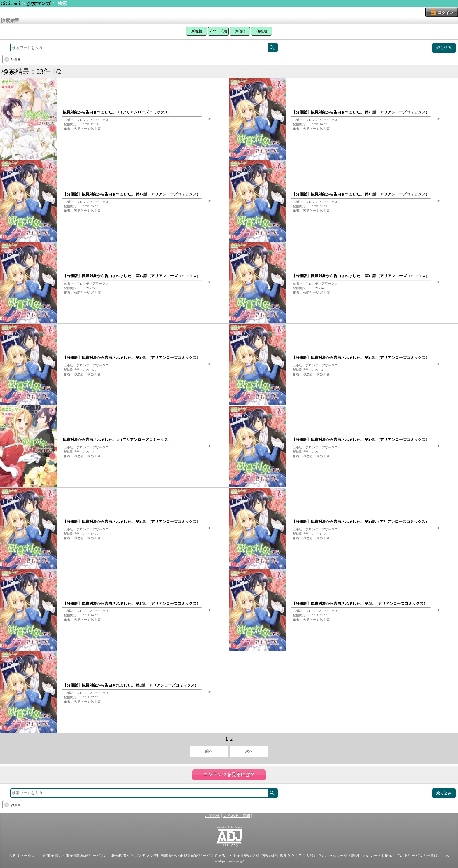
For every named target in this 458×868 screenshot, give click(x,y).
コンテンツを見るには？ (229, 774)
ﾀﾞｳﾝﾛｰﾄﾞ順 (218, 31)
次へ (249, 751)
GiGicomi (10, 3)
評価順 (240, 31)
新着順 (197, 31)
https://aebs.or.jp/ (231, 861)
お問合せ (212, 816)
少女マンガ (39, 3)
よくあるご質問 (237, 816)
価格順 (262, 31)
